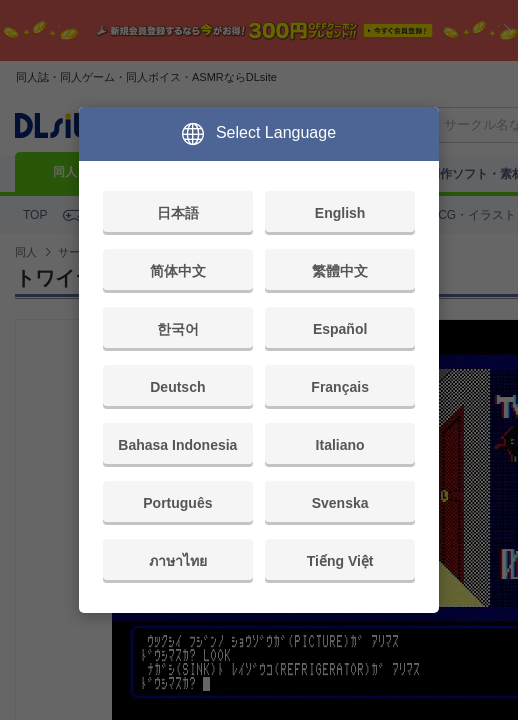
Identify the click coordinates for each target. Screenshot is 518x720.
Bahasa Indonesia (177, 445)
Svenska (340, 503)
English (340, 213)
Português (177, 503)
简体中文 (178, 271)
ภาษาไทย (178, 561)
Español (340, 329)
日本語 (178, 213)
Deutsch (177, 387)
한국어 (178, 329)
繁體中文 (340, 271)
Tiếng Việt (340, 561)
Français (340, 387)
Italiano (340, 445)
